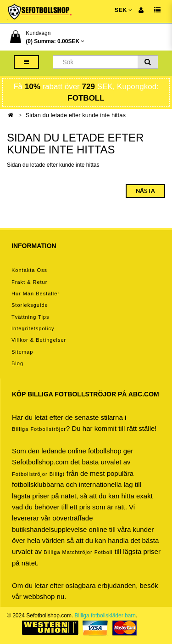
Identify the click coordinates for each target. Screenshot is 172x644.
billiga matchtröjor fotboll (78, 552)
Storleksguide (30, 305)
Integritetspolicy (33, 328)
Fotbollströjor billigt (38, 474)
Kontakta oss (29, 270)
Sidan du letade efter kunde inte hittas (76, 115)
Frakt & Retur (29, 282)
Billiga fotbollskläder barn (105, 616)
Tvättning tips (30, 317)
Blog (17, 363)
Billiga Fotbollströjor (39, 429)
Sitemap (22, 352)
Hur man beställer (36, 294)
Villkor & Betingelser (39, 340)
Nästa (145, 191)
